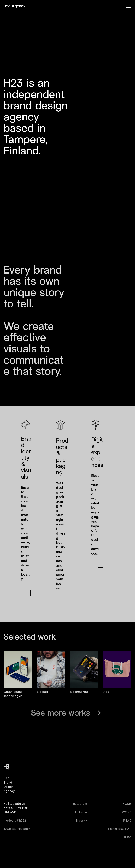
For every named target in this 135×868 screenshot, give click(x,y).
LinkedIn (81, 812)
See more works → (68, 713)
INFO (128, 838)
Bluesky (81, 821)
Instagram (80, 804)
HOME (127, 804)
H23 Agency (14, 6)
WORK (127, 812)
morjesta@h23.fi (15, 821)
